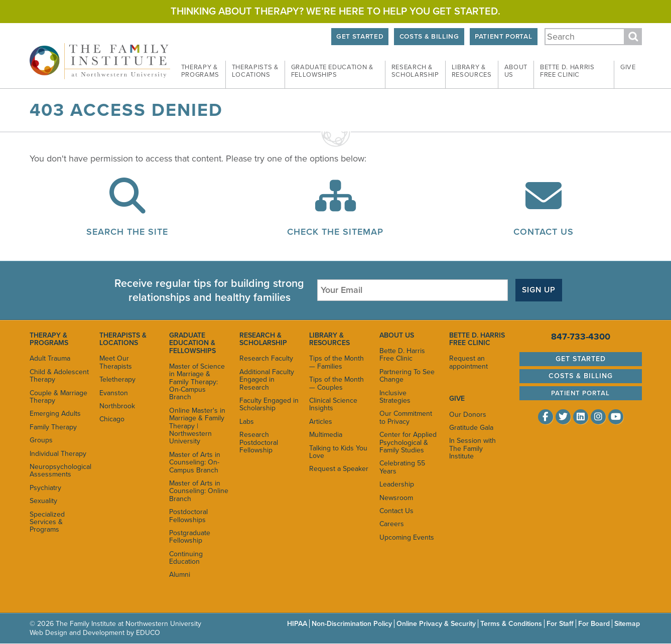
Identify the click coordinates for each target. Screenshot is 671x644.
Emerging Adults (55, 414)
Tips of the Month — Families (337, 362)
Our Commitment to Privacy (406, 417)
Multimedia (326, 435)
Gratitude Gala (471, 428)
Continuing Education (186, 558)
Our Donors (468, 415)
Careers (392, 524)
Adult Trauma (50, 358)
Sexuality (43, 501)
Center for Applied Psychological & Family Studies (408, 442)
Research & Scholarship (263, 339)
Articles (321, 422)
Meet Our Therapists (116, 362)
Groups (41, 440)
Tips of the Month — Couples (337, 383)
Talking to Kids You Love (338, 452)
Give (457, 398)
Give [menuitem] (628, 67)
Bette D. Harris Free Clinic (402, 355)
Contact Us (544, 232)
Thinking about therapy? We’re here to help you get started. (335, 12)
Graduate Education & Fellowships (192, 343)
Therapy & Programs (49, 339)
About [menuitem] (516, 71)
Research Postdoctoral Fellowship (259, 442)
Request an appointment (468, 362)
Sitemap (627, 624)
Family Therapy (53, 427)
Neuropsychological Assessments (59, 470)
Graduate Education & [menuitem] (332, 71)
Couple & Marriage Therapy (58, 397)
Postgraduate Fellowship (190, 537)
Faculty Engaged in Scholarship (269, 404)
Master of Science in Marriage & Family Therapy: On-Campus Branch (197, 382)
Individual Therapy (58, 454)
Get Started (360, 37)
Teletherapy (117, 379)
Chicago (112, 419)
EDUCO (148, 633)
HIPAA (297, 624)
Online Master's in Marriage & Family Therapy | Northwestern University (197, 426)
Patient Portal (503, 37)
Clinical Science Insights (333, 404)
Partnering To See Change (407, 376)
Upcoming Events (407, 537)
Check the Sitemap (335, 232)
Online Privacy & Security (436, 624)
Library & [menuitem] (472, 71)
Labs (247, 422)
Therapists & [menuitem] (255, 71)
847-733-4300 (581, 337)
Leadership (397, 484)
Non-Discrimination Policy (352, 624)
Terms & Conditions (511, 624)
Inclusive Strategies (395, 397)
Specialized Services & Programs (47, 522)
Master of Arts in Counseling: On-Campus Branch (195, 462)
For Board (594, 624)
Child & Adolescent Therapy (59, 376)
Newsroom (396, 498)
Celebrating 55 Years (402, 467)
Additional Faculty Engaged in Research (267, 380)
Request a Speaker (339, 469)
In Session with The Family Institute (473, 448)
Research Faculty (266, 358)
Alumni (180, 575)
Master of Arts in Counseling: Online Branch (199, 491)
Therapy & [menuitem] (200, 71)
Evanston (114, 393)
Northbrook (117, 406)
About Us (397, 335)
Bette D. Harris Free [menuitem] (567, 71)
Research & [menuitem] (415, 71)
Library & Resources (329, 339)
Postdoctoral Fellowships (188, 516)
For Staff (560, 624)
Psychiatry (45, 488)
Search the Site (127, 232)
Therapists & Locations (123, 339)
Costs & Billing (429, 37)
